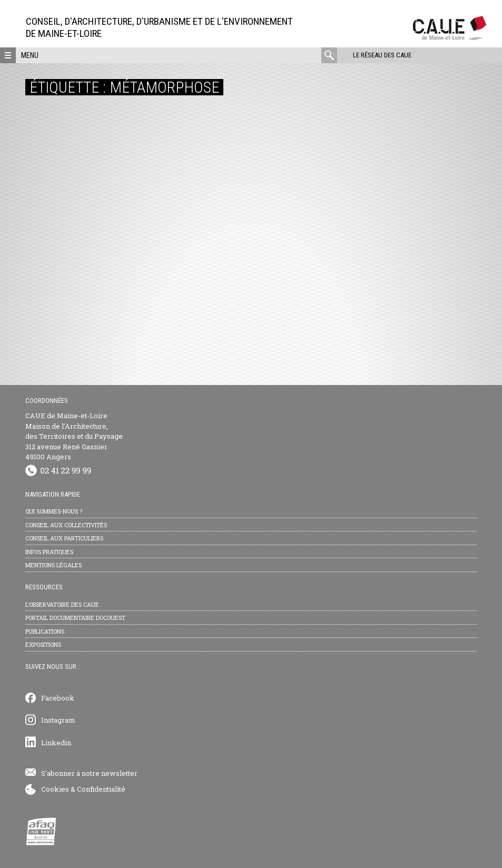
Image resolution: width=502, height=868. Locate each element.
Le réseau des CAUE (382, 55)
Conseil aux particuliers (64, 538)
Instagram (58, 720)
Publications (45, 631)
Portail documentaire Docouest (75, 618)
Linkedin (56, 743)
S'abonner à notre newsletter (89, 773)
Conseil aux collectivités (66, 525)
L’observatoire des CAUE (62, 604)
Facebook (58, 698)
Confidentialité (101, 789)
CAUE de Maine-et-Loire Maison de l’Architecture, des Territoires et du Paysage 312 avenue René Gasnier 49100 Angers (74, 436)
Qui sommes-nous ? (54, 511)
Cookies (55, 789)
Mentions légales (53, 565)
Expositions (43, 644)
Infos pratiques (49, 552)
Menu (30, 55)
